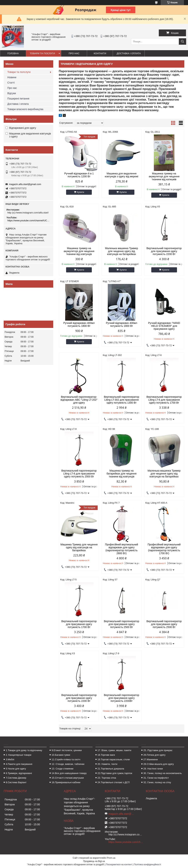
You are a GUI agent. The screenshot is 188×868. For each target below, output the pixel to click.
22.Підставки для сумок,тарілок (115, 773)
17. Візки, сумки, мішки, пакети (114, 750)
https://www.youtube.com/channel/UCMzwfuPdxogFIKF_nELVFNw (29, 220)
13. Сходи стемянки (62, 769)
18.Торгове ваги (106, 755)
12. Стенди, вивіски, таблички (68, 764)
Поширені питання (18, 99)
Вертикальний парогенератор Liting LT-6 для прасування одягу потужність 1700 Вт (164, 400)
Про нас (74, 53)
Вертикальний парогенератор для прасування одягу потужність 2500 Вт (122, 624)
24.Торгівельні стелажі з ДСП (114, 782)
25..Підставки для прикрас (158, 750)
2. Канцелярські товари (18, 755)
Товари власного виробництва (25, 109)
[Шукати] (182, 41)
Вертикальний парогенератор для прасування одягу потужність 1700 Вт (79, 624)
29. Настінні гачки (153, 769)
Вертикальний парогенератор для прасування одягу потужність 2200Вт (122, 698)
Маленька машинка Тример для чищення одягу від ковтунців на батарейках (122, 251)
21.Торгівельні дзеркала (111, 769)
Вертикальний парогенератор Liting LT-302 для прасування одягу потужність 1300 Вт (122, 400)
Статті (11, 83)
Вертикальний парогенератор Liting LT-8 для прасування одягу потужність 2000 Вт (79, 474)
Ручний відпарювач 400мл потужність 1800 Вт (79, 324)
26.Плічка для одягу (154, 755)
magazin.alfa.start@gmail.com (25, 184)
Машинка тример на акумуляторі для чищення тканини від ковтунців (79, 251)
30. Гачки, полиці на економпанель (163, 773)
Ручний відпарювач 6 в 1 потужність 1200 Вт (79, 175)
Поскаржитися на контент (119, 865)
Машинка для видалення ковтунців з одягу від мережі (122, 175)
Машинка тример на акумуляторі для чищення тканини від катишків (164, 176)
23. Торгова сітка (107, 778)
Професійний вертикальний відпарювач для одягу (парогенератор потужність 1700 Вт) (164, 549)
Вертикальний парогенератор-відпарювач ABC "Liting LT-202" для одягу (79, 400)
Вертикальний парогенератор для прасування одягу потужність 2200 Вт (164, 251)
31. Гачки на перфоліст (156, 778)
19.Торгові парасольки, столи (114, 759)
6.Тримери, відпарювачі (19, 773)
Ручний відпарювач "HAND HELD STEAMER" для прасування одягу (164, 326)
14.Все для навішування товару (69, 773)
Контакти (100, 53)
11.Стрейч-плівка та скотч (66, 759)
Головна (13, 53)
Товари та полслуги (19, 72)
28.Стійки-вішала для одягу (159, 764)
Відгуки (12, 93)
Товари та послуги (42, 53)
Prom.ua (111, 858)
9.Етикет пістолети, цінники (67, 750)
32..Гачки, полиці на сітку (157, 782)
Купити (81, 192)
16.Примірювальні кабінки (66, 782)
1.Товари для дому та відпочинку (24, 750)
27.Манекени (151, 759)
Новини (12, 77)
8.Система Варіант (16, 782)
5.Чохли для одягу (16, 769)
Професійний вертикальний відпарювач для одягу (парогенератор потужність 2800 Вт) (122, 549)
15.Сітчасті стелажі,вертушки (68, 778)
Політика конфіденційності (147, 865)
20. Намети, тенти (107, 764)
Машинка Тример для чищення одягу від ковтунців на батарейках (79, 547)
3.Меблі (10, 759)
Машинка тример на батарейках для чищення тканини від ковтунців (122, 474)
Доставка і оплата (129, 53)
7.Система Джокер (16, 778)
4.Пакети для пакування (19, 764)
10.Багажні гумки (61, 755)
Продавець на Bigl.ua (94, 861)
